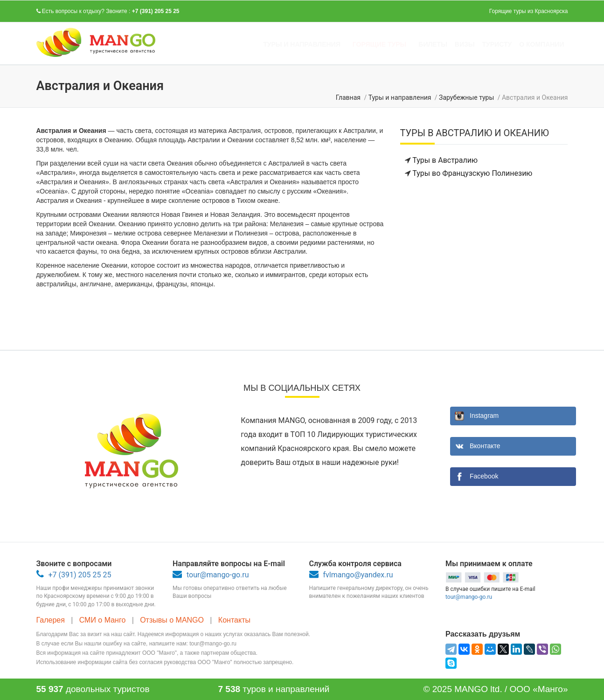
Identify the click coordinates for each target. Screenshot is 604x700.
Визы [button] (465, 44)
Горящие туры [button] (380, 44)
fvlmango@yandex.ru (358, 575)
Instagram (484, 416)
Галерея (52, 620)
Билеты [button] (433, 44)
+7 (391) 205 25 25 (156, 11)
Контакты (236, 620)
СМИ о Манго (104, 620)
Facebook (484, 476)
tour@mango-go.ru (218, 575)
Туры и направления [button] (302, 44)
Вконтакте (485, 446)
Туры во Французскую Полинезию (472, 173)
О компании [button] (542, 44)
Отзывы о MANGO (173, 620)
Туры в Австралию (445, 160)
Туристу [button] (497, 44)
